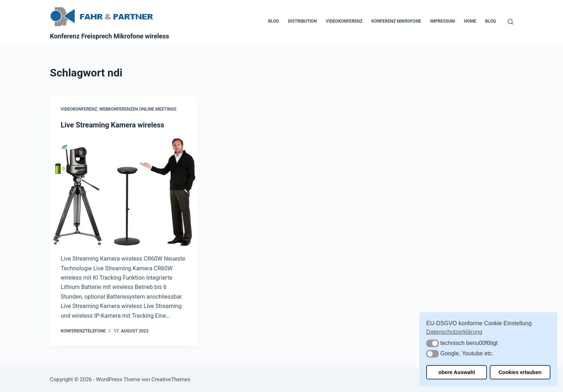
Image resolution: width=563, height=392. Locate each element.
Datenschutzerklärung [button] (454, 332)
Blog (274, 21)
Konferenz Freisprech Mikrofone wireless (110, 36)
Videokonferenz (344, 21)
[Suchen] (510, 22)
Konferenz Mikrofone (396, 21)
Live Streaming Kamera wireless (113, 125)
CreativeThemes (171, 379)
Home (470, 21)
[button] (432, 343)
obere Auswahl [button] (457, 372)
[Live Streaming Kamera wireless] (124, 192)
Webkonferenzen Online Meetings (138, 109)
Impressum (443, 21)
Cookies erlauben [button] (520, 372)
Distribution (303, 21)
